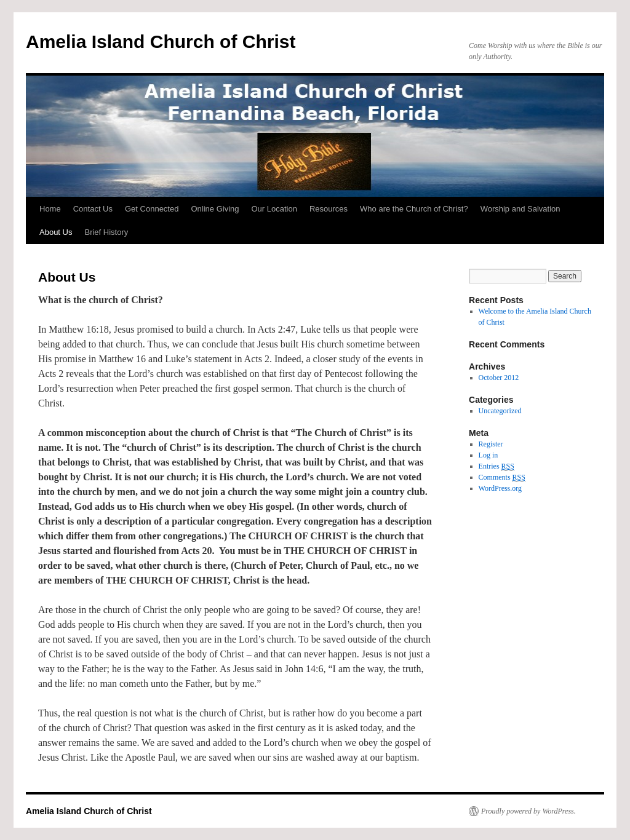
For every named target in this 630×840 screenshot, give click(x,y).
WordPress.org (500, 488)
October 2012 (499, 378)
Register (491, 444)
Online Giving (215, 209)
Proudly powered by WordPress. (528, 811)
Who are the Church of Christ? (414, 209)
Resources (329, 209)
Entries (496, 466)
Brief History (106, 232)
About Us (56, 232)
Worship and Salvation (520, 209)
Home (50, 209)
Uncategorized (500, 411)
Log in (488, 455)
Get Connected (152, 209)
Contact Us (93, 209)
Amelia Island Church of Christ (161, 42)
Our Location (274, 209)
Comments (502, 477)
